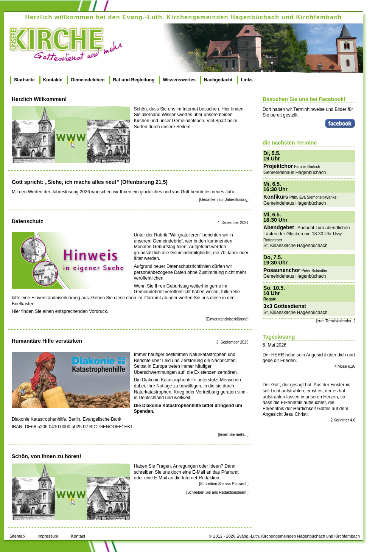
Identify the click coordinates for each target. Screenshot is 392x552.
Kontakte (53, 80)
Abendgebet (279, 227)
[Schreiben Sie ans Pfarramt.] (224, 484)
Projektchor (278, 166)
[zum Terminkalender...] (336, 321)
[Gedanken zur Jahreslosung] (224, 200)
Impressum (48, 536)
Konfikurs (276, 197)
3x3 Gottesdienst (285, 306)
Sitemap (17, 536)
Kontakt (78, 536)
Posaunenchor (282, 270)
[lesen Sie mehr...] (233, 435)
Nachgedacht (218, 80)
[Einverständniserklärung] (227, 319)
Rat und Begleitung (134, 80)
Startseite (24, 80)
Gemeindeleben (88, 80)
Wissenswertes (179, 80)
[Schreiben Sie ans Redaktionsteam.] (217, 492)
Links (247, 80)
